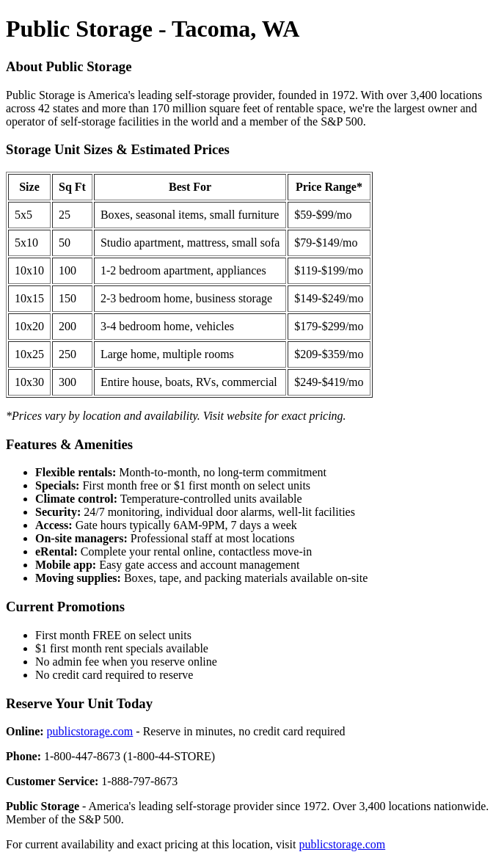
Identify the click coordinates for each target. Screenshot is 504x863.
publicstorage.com (90, 731)
